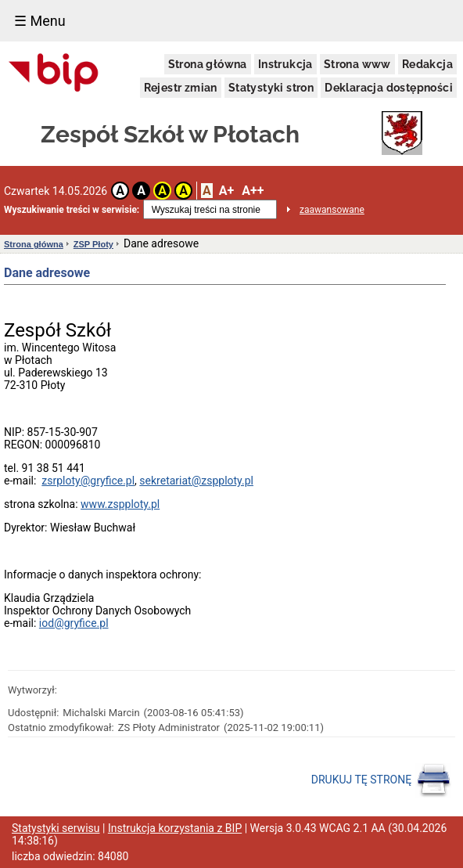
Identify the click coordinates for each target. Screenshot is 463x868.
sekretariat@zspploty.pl (196, 481)
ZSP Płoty (93, 244)
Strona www (357, 64)
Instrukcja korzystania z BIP (175, 828)
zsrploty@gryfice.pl (88, 481)
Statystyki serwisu (56, 828)
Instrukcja (285, 64)
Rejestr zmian (181, 88)
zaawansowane (332, 210)
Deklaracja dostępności (389, 88)
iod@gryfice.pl (74, 623)
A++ (253, 191)
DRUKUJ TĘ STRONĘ (381, 780)
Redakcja (427, 64)
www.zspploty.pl (120, 504)
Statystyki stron (271, 88)
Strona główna (208, 64)
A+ (226, 191)
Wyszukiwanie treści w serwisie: (72, 210)
